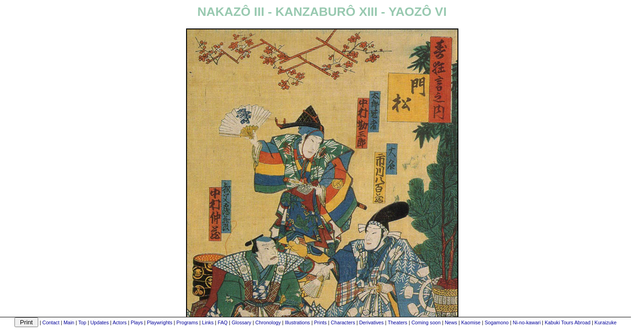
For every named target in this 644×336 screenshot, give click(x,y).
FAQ (223, 322)
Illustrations (298, 322)
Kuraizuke (606, 322)
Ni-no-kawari (526, 322)
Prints (320, 322)
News (451, 322)
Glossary (242, 322)
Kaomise (471, 322)
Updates (100, 322)
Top (82, 322)
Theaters (397, 322)
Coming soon (426, 322)
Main (69, 322)
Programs (187, 322)
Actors (119, 322)
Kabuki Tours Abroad (568, 322)
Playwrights (159, 322)
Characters (343, 322)
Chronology (268, 322)
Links (208, 322)
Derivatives (371, 322)
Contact (51, 322)
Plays (137, 322)
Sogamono (497, 322)
